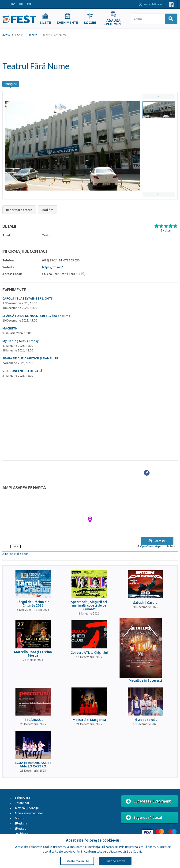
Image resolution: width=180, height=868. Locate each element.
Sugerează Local (144, 818)
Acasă (6, 35)
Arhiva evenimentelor (29, 813)
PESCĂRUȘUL (33, 720)
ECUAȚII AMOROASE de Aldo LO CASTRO (33, 765)
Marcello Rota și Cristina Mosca (33, 654)
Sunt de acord (115, 861)
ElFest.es (20, 829)
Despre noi (22, 803)
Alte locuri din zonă (15, 554)
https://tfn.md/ (52, 267)
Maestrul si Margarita (89, 720)
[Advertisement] (90, 49)
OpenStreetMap (150, 546)
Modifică (47, 210)
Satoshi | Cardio (145, 603)
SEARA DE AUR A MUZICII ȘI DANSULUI (30, 358)
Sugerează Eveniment (148, 801)
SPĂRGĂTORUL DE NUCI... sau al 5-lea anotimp (36, 316)
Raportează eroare (19, 210)
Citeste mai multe (77, 861)
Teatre (33, 35)
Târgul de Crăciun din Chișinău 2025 (33, 604)
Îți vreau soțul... (145, 720)
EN (29, 4)
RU (21, 4)
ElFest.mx (21, 823)
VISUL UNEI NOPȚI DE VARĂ (22, 371)
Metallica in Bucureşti (145, 681)
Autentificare (150, 5)
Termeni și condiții (27, 808)
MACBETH (10, 328)
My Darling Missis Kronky (21, 341)
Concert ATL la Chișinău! (89, 653)
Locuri (19, 35)
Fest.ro (19, 818)
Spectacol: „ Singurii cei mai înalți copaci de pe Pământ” (89, 606)
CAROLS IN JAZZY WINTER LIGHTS (28, 298)
